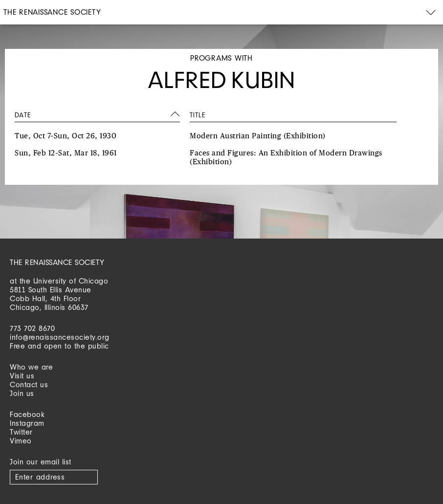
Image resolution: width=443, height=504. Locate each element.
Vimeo (21, 441)
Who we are (31, 367)
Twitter (21, 432)
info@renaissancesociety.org (60, 337)
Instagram (27, 423)
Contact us (29, 384)
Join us (22, 393)
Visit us (22, 376)
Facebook (27, 414)
